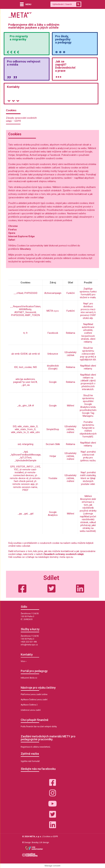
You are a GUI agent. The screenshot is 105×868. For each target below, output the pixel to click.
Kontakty (13, 87)
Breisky (35, 842)
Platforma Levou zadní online (34, 694)
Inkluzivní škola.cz (29, 678)
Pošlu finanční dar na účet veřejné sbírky (39, 727)
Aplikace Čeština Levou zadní (34, 700)
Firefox (13, 230)
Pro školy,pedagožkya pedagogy (63, 39)
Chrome (13, 226)
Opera (12, 233)
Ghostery (25, 249)
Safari (12, 240)
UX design (44, 842)
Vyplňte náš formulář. (30, 761)
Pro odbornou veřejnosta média (24, 63)
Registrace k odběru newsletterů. (36, 747)
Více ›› (24, 661)
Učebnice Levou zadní (31, 710)
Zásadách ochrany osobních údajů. (64, 554)
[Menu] (25, 5)
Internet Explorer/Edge (21, 236)
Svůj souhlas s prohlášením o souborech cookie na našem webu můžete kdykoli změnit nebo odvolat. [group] (51, 544)
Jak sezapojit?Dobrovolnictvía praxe (65, 66)
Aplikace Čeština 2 (29, 705)
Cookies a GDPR (50, 837)
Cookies (11, 110)
